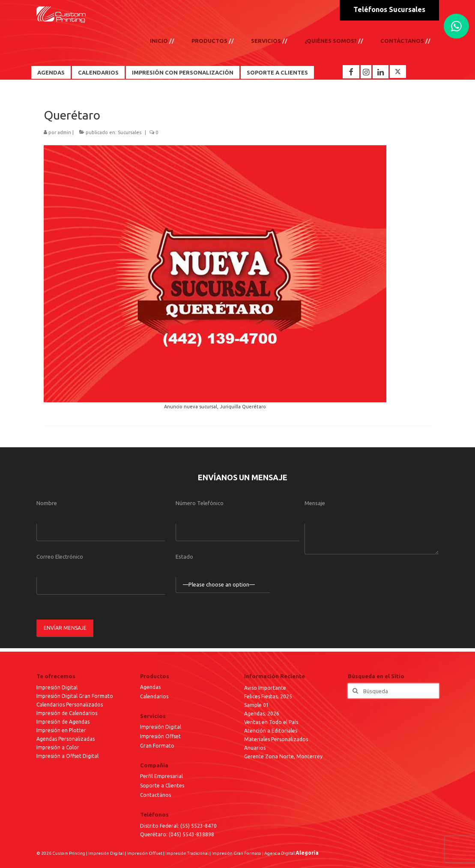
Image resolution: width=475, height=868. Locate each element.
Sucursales (130, 132)
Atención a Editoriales (271, 731)
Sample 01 (257, 705)
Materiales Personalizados (276, 739)
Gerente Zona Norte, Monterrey (283, 756)
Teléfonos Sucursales (389, 9)
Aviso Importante (265, 688)
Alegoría (307, 853)
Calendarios (98, 72)
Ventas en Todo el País (271, 722)
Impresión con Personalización (183, 72)
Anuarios (255, 748)
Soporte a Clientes (277, 72)
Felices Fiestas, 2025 (268, 696)
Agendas (51, 72)
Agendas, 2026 (262, 714)
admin (64, 132)
